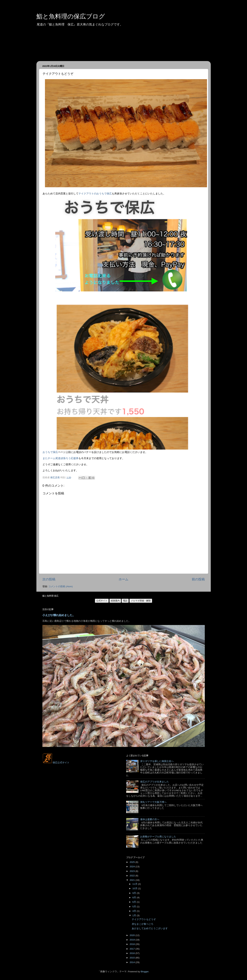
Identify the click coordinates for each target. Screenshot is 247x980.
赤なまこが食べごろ (143, 924)
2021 (132, 880)
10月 (135, 888)
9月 (135, 893)
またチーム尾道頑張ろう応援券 (61, 458)
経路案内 (115, 601)
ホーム (124, 579)
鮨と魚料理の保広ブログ (71, 16)
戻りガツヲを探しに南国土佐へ (157, 761)
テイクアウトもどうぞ (144, 919)
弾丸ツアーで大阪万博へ (153, 802)
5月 (135, 907)
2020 (132, 935)
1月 (135, 915)
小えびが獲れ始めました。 (59, 615)
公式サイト (102, 601)
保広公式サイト (56, 763)
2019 (132, 940)
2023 (132, 871)
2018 (132, 944)
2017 (132, 949)
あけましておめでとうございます (150, 928)
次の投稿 (49, 579)
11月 (135, 884)
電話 (125, 601)
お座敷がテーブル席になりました (158, 837)
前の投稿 (198, 579)
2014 (132, 962)
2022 (132, 876)
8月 (135, 897)
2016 (132, 953)
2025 (132, 862)
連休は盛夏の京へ (150, 819)
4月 (135, 911)
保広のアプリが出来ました (155, 782)
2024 (132, 867)
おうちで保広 (50, 452)
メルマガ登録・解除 (141, 601)
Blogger (145, 972)
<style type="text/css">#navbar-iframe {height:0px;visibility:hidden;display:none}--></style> (82, 771)
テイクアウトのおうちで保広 (95, 194)
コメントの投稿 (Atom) (61, 586)
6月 (135, 902)
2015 (132, 958)
